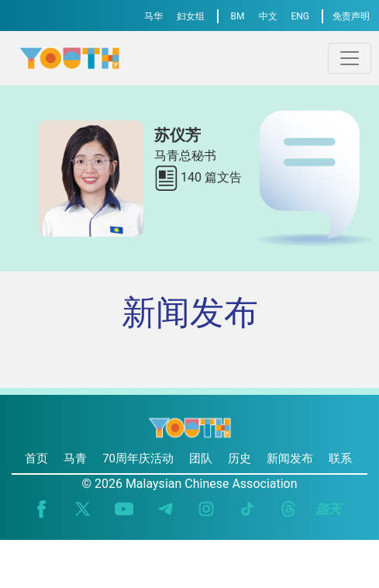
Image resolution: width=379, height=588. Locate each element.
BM (238, 16)
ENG (300, 16)
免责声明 (351, 16)
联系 (340, 458)
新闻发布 (290, 458)
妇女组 (191, 16)
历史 (239, 458)
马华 (153, 16)
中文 (268, 16)
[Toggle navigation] (350, 58)
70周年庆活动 (138, 458)
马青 (75, 458)
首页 (36, 458)
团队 (201, 458)
